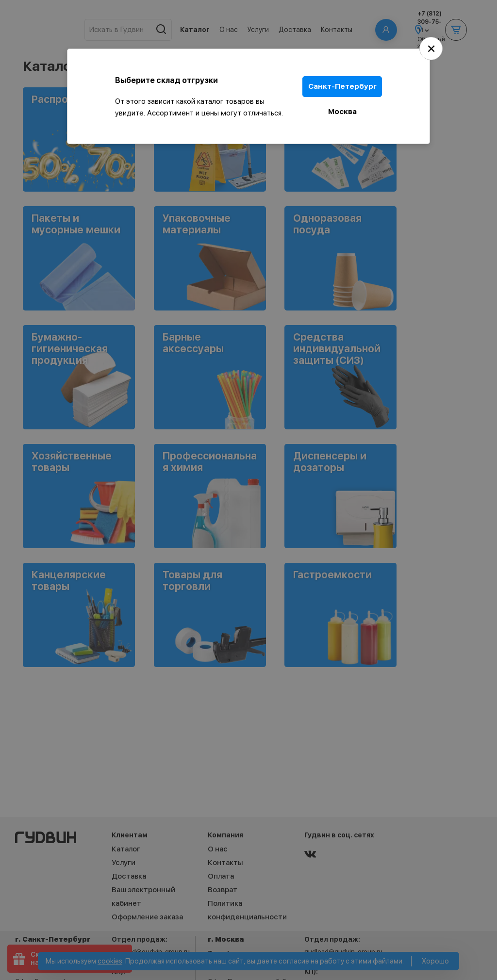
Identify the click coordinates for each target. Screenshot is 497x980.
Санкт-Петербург (343, 86)
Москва (343, 111)
